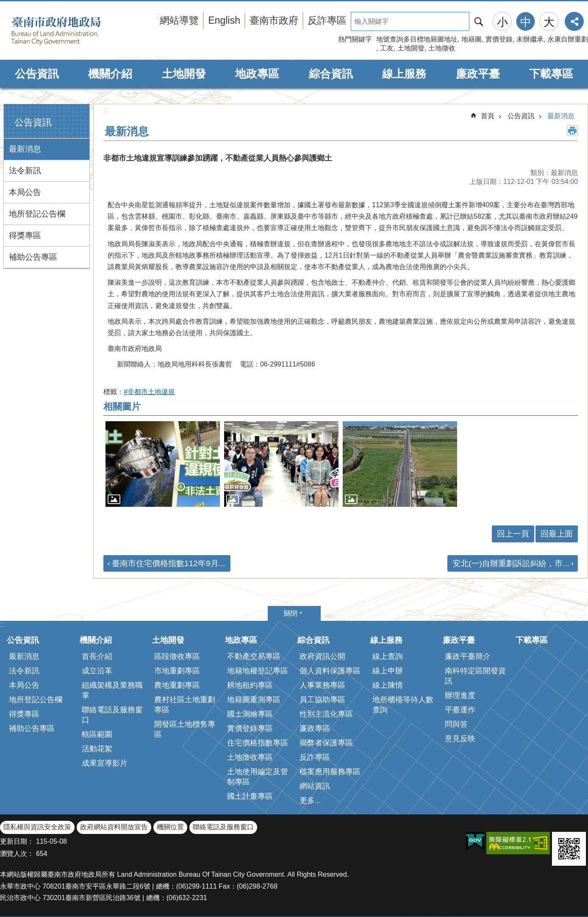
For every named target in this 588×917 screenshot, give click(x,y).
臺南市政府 (274, 20)
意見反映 (460, 739)
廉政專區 (315, 728)
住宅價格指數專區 (258, 743)
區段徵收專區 (177, 656)
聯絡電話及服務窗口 (112, 715)
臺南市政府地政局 (69, 31)
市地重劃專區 (177, 671)
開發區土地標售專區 (185, 729)
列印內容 (572, 131)
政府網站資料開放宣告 (114, 827)
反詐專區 (327, 20)
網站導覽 (179, 20)
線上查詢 (388, 656)
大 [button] (549, 22)
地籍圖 (472, 39)
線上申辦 (388, 671)
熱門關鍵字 (355, 39)
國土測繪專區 (250, 714)
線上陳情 (388, 685)
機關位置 (170, 827)
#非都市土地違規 (149, 392)
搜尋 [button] (479, 21)
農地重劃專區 (177, 685)
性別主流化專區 (326, 714)
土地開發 (411, 48)
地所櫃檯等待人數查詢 (403, 705)
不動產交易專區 (254, 656)
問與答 (456, 724)
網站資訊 (315, 786)
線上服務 (404, 74)
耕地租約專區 (250, 685)
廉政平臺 (478, 74)
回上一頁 (513, 534)
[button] (163, 464)
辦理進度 (460, 695)
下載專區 (551, 74)
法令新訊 (25, 171)
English (224, 20)
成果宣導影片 (105, 763)
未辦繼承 (530, 39)
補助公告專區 (33, 257)
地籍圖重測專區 (254, 700)
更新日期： (17, 841)
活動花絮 (97, 749)
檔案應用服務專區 (330, 772)
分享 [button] (574, 21)
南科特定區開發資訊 (475, 676)
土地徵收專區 (250, 757)
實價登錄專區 (250, 728)
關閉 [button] (291, 613)
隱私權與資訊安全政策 (37, 827)
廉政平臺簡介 (468, 656)
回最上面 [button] (557, 534)
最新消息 (25, 149)
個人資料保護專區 (330, 671)
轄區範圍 (97, 734)
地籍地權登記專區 (258, 671)
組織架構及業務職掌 (112, 690)
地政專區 (257, 74)
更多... (310, 800)
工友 (387, 48)
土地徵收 (442, 48)
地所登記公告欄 (37, 214)
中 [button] (526, 22)
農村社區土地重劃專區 (185, 705)
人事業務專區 (322, 685)
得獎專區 (25, 235)
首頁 (488, 116)
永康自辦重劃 (568, 39)
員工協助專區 (322, 700)
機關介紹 (110, 74)
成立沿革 (97, 671)
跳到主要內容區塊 (4, 4)
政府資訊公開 (322, 656)
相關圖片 (122, 407)
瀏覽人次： (17, 854)
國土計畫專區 (250, 796)
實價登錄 (499, 39)
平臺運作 (460, 710)
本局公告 (25, 192)
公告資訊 (37, 74)
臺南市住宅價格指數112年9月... (169, 563)
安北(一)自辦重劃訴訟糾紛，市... (511, 563)
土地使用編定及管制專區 (258, 777)
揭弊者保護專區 (326, 743)
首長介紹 (97, 656)
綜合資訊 (331, 74)
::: (3, 107)
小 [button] (502, 22)
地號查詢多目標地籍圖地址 (417, 39)
